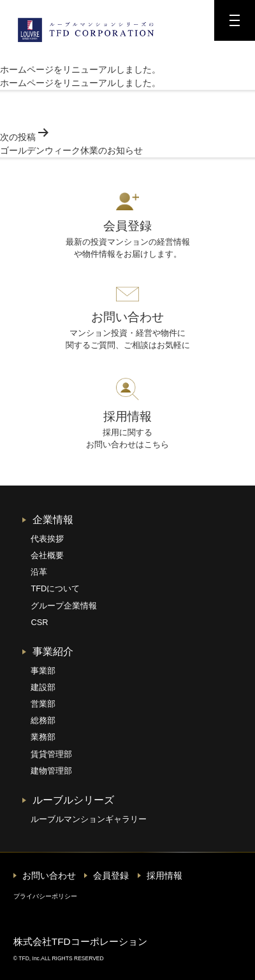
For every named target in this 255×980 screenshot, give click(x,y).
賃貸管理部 (51, 754)
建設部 (43, 687)
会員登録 (111, 876)
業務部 (43, 737)
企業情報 (53, 520)
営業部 (43, 704)
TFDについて (55, 588)
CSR (39, 622)
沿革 (39, 572)
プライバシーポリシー (45, 896)
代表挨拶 (47, 539)
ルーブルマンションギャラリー (89, 819)
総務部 (43, 720)
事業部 (43, 671)
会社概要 (47, 555)
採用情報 (164, 876)
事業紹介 (53, 652)
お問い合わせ (49, 876)
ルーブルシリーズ (73, 800)
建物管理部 (51, 771)
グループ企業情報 (64, 606)
